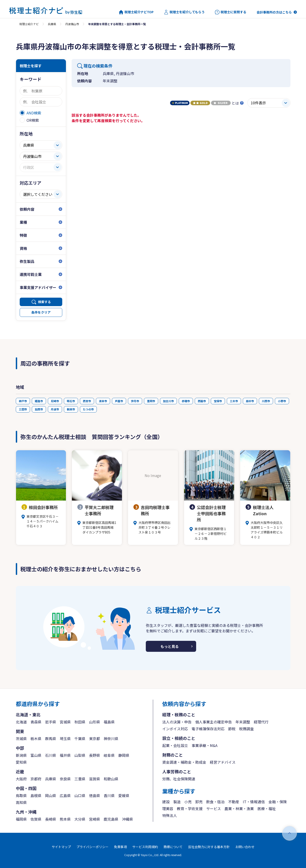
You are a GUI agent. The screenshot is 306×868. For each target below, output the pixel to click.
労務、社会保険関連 (179, 779)
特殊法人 (170, 815)
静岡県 (124, 755)
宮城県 (65, 722)
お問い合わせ (245, 847)
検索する (44, 302)
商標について (173, 847)
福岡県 (21, 819)
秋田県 (80, 722)
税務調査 (246, 729)
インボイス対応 (175, 729)
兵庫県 (52, 24)
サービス (214, 809)
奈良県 (65, 779)
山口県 (80, 795)
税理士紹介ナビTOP (136, 12)
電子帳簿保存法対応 (208, 729)
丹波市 (55, 409)
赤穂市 (186, 401)
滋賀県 (95, 779)
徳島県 (95, 795)
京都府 (36, 779)
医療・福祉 (267, 809)
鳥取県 (21, 795)
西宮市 (87, 401)
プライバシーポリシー (92, 847)
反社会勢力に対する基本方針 (209, 847)
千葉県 (80, 739)
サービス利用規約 (145, 847)
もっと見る (170, 646)
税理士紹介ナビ (29, 24)
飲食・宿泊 (215, 802)
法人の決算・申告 (177, 722)
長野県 (95, 755)
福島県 (109, 722)
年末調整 (243, 722)
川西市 (266, 401)
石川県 (51, 755)
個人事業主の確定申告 (214, 722)
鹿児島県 (111, 819)
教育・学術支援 (190, 809)
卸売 (199, 802)
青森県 (36, 722)
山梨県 (80, 755)
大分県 (80, 819)
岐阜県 (109, 755)
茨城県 (21, 739)
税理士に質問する (231, 12)
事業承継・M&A (204, 745)
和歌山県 (111, 779)
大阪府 (21, 779)
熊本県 (65, 819)
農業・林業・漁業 (239, 809)
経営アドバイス (223, 762)
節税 (232, 729)
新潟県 (21, 755)
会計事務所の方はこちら (274, 12)
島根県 (36, 795)
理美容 (168, 809)
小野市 (282, 401)
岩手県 (51, 722)
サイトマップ (61, 847)
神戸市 (23, 401)
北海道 (21, 722)
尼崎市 (55, 401)
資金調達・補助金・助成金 (184, 762)
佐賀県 (36, 819)
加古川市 (168, 401)
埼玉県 (65, 739)
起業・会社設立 (175, 745)
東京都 (95, 739)
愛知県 (21, 762)
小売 (188, 802)
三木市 (234, 401)
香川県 (109, 795)
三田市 (23, 409)
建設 (166, 802)
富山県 (36, 755)
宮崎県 (95, 819)
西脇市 (202, 401)
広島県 (65, 795)
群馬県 (51, 739)
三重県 (80, 779)
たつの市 (88, 409)
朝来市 (71, 409)
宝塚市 (218, 401)
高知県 (21, 802)
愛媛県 (124, 795)
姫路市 (39, 401)
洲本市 (103, 401)
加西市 (39, 409)
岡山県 (51, 795)
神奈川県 (111, 739)
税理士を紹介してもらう (184, 12)
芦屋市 (119, 401)
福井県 (65, 755)
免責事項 (120, 847)
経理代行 (261, 722)
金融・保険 (278, 802)
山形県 (95, 722)
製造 (177, 802)
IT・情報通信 (254, 802)
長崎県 (51, 819)
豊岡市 (151, 401)
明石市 (71, 401)
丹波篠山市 (72, 24)
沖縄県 (127, 819)
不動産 (234, 802)
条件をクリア (41, 312)
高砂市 (250, 401)
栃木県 (36, 739)
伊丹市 (135, 401)
